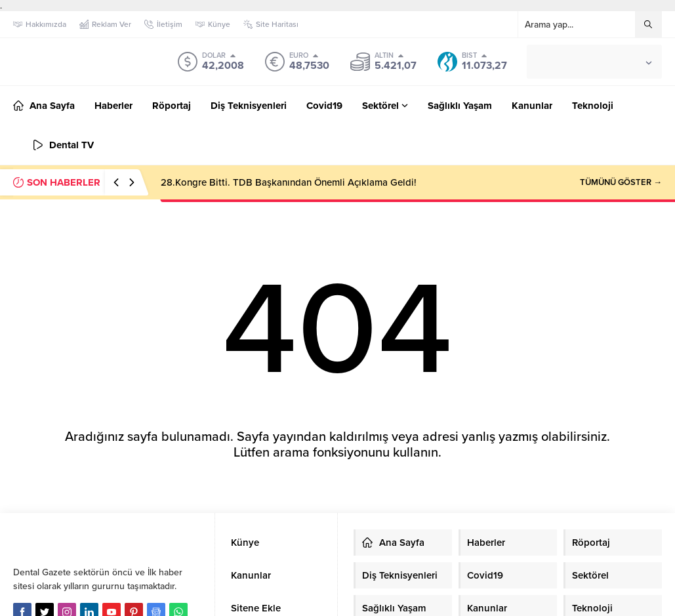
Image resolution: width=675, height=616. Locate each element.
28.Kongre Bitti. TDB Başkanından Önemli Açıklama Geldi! (289, 182)
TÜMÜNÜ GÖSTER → (621, 182)
